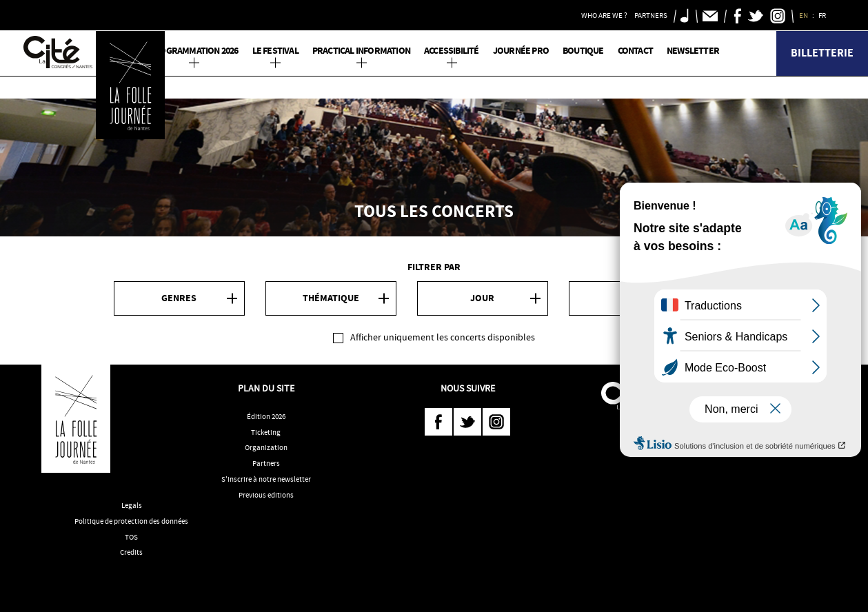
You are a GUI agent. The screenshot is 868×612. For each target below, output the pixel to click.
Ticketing (266, 432)
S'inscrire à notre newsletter (266, 479)
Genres (179, 298)
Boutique (583, 51)
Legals (132, 505)
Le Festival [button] (275, 51)
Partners (266, 463)
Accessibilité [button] (452, 51)
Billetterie (822, 53)
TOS (131, 537)
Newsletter (693, 51)
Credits (131, 552)
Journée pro (521, 51)
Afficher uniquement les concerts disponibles (443, 337)
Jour (482, 298)
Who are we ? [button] (604, 15)
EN (804, 15)
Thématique (331, 298)
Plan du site (266, 388)
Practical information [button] (361, 51)
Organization (266, 447)
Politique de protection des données (131, 521)
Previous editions (266, 495)
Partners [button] (651, 15)
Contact (635, 51)
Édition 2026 (266, 416)
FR (823, 15)
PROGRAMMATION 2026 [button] (194, 51)
